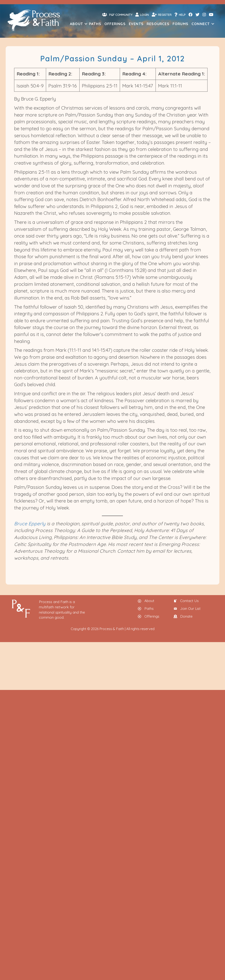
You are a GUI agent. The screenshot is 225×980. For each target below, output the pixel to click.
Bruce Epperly (30, 524)
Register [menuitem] (162, 15)
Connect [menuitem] (201, 24)
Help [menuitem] (180, 15)
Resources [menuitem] (158, 24)
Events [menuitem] (136, 24)
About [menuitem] (76, 24)
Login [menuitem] (142, 15)
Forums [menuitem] (180, 24)
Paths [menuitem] (95, 24)
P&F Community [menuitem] (117, 15)
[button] (86, 24)
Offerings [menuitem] (115, 24)
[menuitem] (190, 15)
